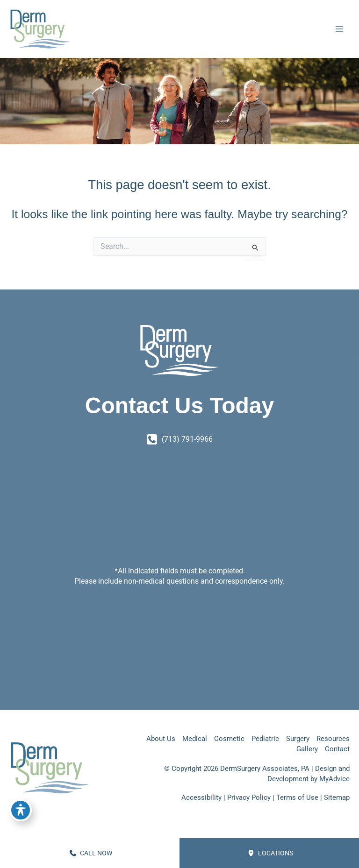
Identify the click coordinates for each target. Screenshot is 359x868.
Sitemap (337, 797)
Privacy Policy (249, 797)
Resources (333, 739)
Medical (195, 739)
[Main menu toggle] (339, 31)
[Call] (180, 439)
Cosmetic (229, 739)
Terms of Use (297, 797)
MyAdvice (334, 779)
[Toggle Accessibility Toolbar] (21, 810)
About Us (161, 739)
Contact (337, 749)
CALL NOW (91, 853)
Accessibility (201, 797)
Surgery (298, 739)
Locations (270, 853)
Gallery (307, 749)
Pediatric (265, 739)
